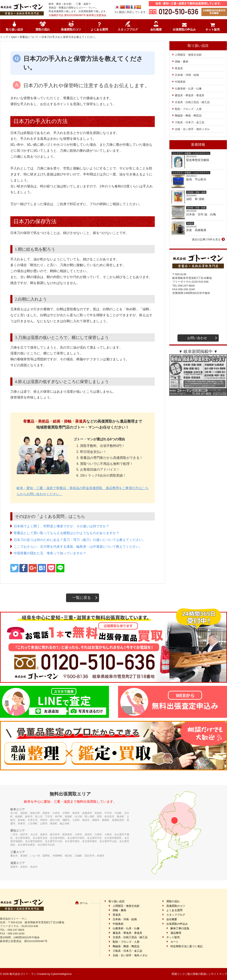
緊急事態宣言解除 (198, 160)
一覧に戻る (82, 598)
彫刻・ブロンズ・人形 (188, 109)
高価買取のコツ (71, 30)
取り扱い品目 (14, 30)
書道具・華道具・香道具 (190, 95)
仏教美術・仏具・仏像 (188, 89)
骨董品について (29, 37)
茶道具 (179, 68)
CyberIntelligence (61, 974)
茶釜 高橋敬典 (196, 230)
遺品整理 (176, 933)
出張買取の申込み (184, 30)
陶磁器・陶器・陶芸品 (188, 116)
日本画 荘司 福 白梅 (201, 214)
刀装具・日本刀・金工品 (190, 122)
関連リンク (178, 974)
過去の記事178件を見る (206, 239)
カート (174, 942)
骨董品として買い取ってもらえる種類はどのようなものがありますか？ (66, 533)
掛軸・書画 (181, 62)
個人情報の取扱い (198, 974)
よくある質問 (99, 30)
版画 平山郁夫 (198, 179)
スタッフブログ (128, 30)
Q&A (14, 37)
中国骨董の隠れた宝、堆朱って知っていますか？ (50, 553)
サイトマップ (219, 974)
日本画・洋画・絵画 (187, 75)
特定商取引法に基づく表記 (187, 946)
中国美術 (180, 82)
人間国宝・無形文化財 (188, 55)
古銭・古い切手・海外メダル (192, 129)
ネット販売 (213, 30)
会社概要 (156, 30)
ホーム (84, 903)
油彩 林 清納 (197, 199)
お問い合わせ (197, 338)
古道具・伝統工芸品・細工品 (192, 102)
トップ (4, 37)
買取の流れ (43, 30)
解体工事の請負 (180, 928)
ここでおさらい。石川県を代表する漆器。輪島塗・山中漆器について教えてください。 (78, 547)
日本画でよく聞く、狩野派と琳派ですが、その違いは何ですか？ (61, 526)
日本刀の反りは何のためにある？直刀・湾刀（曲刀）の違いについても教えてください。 (80, 540)
